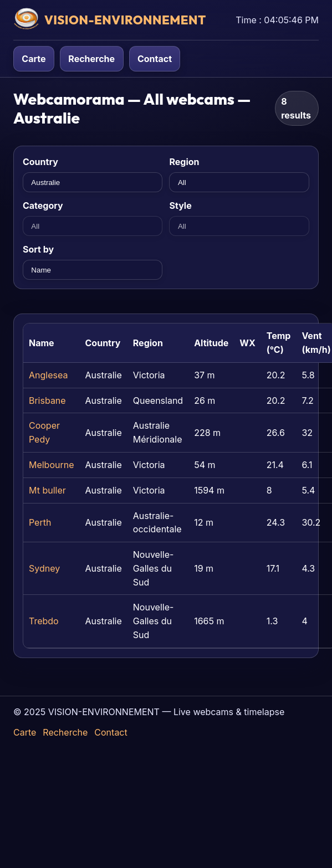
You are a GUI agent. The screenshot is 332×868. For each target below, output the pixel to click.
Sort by (38, 249)
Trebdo (44, 621)
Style (180, 206)
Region (184, 162)
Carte (34, 59)
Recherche (91, 59)
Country (40, 162)
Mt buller (47, 490)
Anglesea (48, 375)
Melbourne (52, 465)
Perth (40, 522)
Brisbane (47, 400)
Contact (155, 59)
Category (43, 206)
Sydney (44, 568)
